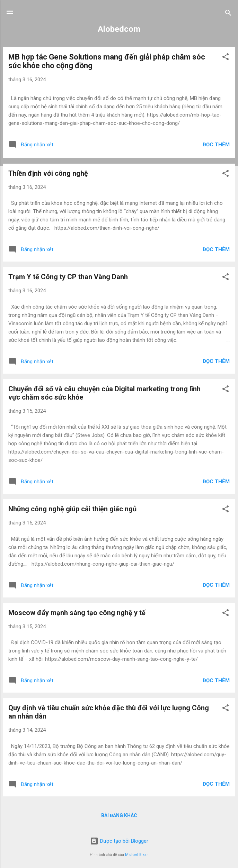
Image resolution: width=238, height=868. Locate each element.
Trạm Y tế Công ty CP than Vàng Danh (68, 277)
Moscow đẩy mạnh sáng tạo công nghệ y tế (77, 613)
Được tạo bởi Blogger (119, 841)
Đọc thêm (216, 145)
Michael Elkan (137, 855)
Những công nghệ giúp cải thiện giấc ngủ (72, 509)
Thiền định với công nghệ (48, 173)
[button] (226, 58)
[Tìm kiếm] (228, 14)
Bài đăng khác (119, 815)
